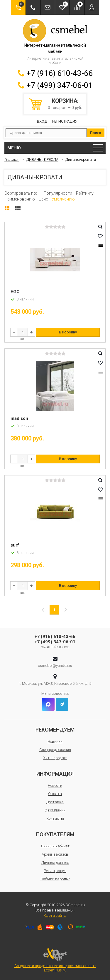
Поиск (96, 133)
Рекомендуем (55, 730)
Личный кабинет (55, 846)
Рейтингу (85, 193)
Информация (55, 774)
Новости (55, 785)
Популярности (58, 193)
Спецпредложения (55, 750)
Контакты (55, 818)
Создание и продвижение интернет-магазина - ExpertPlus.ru (55, 960)
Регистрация (65, 121)
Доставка (55, 802)
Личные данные (55, 863)
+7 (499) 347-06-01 (60, 85)
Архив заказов (55, 854)
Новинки (55, 741)
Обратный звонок (55, 647)
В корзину (68, 332)
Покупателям (55, 834)
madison (19, 418)
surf (15, 545)
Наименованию (20, 199)
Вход (42, 121)
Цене (43, 199)
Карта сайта (55, 915)
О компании (55, 810)
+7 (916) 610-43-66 (60, 73)
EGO (15, 292)
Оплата (55, 794)
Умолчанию (63, 199)
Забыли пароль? (55, 879)
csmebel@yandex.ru (55, 666)
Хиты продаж (55, 758)
